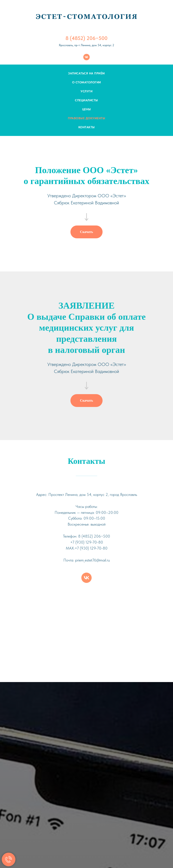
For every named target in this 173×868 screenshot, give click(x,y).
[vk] (86, 57)
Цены (87, 109)
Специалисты (86, 100)
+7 (72, 542)
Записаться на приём (86, 73)
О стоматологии (87, 82)
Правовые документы (86, 118)
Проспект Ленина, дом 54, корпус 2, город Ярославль (93, 494)
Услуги (86, 91)
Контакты (87, 127)
